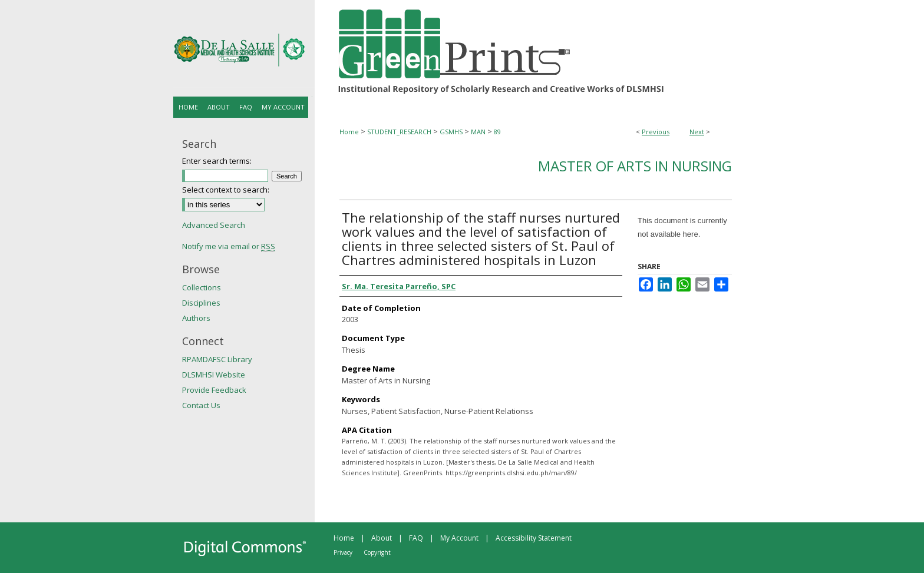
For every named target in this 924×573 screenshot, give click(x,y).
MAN (478, 132)
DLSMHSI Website (214, 375)
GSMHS (451, 132)
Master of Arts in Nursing (635, 166)
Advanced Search (214, 225)
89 (497, 132)
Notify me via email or (229, 246)
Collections (202, 287)
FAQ (416, 538)
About (382, 538)
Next (697, 132)
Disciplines (201, 303)
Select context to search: (226, 190)
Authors (196, 318)
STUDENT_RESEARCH (399, 132)
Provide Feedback (214, 390)
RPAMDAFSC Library (217, 359)
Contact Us (201, 405)
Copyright (377, 552)
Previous (656, 132)
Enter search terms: (217, 161)
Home (349, 132)
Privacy (343, 552)
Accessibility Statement (534, 538)
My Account (459, 538)
